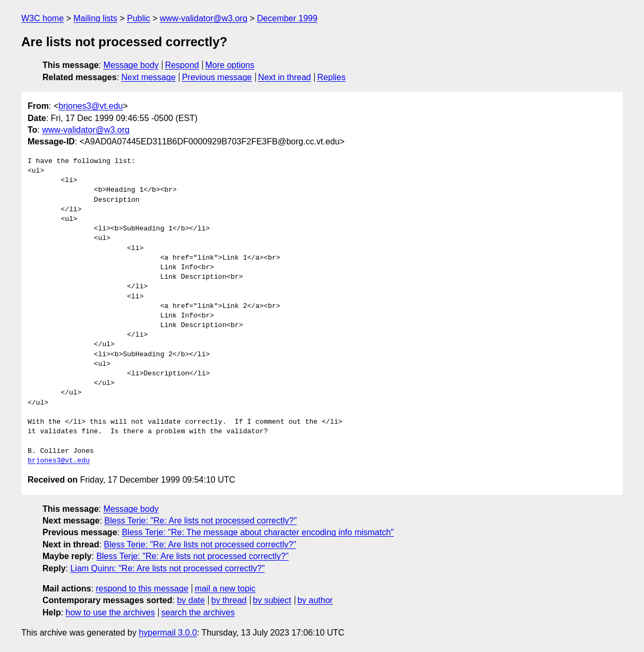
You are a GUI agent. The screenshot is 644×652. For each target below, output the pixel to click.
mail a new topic (225, 589)
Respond (182, 65)
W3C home (42, 18)
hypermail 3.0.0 (168, 633)
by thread (229, 600)
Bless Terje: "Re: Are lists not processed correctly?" (201, 521)
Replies (332, 77)
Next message (149, 77)
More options (230, 65)
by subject (272, 600)
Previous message (217, 77)
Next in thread (285, 77)
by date (191, 600)
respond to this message (142, 589)
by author (315, 600)
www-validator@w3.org (204, 18)
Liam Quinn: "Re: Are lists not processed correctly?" (167, 568)
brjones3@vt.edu (91, 106)
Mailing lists (95, 18)
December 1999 (287, 18)
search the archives (198, 612)
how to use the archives (110, 612)
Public (139, 18)
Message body (131, 65)
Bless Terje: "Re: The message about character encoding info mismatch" (257, 532)
